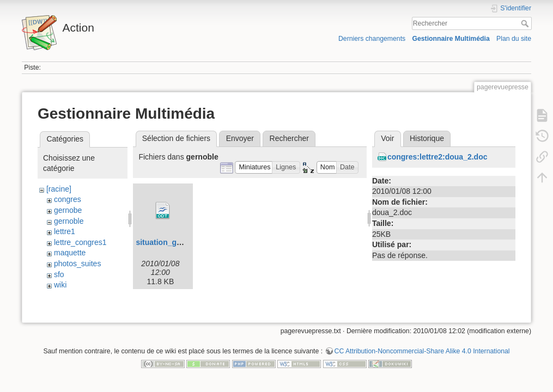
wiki (60, 285)
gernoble (69, 221)
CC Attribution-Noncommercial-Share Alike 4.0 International (422, 356)
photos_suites (77, 264)
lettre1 (65, 231)
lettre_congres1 (80, 242)
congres (68, 199)
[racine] (59, 189)
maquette (70, 253)
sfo (59, 274)
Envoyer (240, 138)
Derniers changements (372, 39)
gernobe (68, 210)
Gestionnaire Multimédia (451, 39)
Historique (427, 138)
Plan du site (514, 39)
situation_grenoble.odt (177, 242)
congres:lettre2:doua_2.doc (437, 157)
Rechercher (526, 23)
